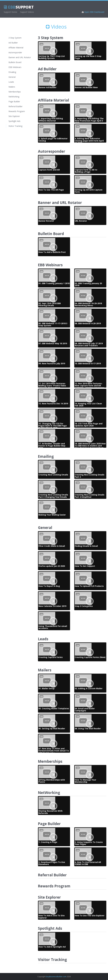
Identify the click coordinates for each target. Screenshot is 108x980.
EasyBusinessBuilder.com (56, 976)
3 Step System (15, 38)
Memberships (15, 92)
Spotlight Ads (14, 121)
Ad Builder (13, 43)
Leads (11, 82)
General (12, 77)
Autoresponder (15, 52)
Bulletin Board (15, 62)
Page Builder (14, 101)
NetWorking (14, 97)
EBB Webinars (15, 67)
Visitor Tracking (16, 126)
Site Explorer (14, 116)
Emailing (12, 72)
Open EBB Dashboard (94, 12)
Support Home (10, 12)
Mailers (12, 87)
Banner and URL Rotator (20, 57)
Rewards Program (17, 111)
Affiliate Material (16, 48)
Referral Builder (15, 106)
